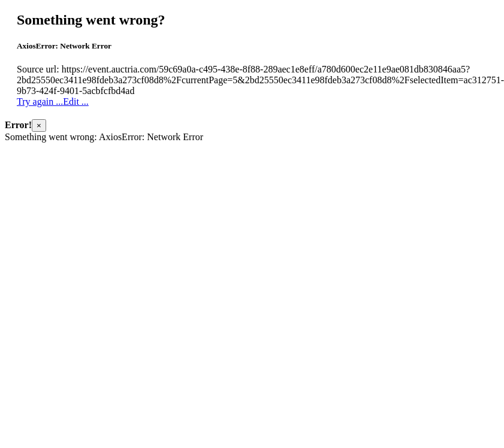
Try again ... (40, 102)
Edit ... (76, 102)
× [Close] (39, 125)
